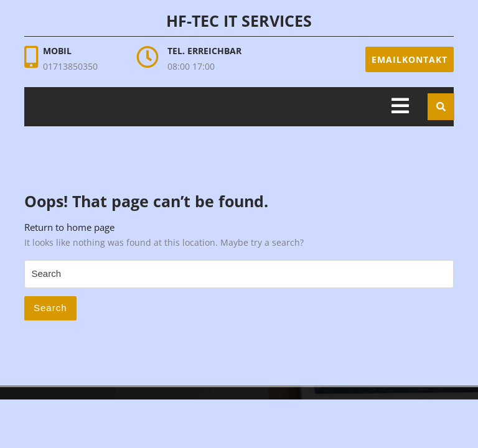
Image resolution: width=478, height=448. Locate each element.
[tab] (400, 107)
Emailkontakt (410, 59)
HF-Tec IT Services (239, 21)
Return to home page (69, 227)
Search (50, 308)
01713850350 (70, 66)
